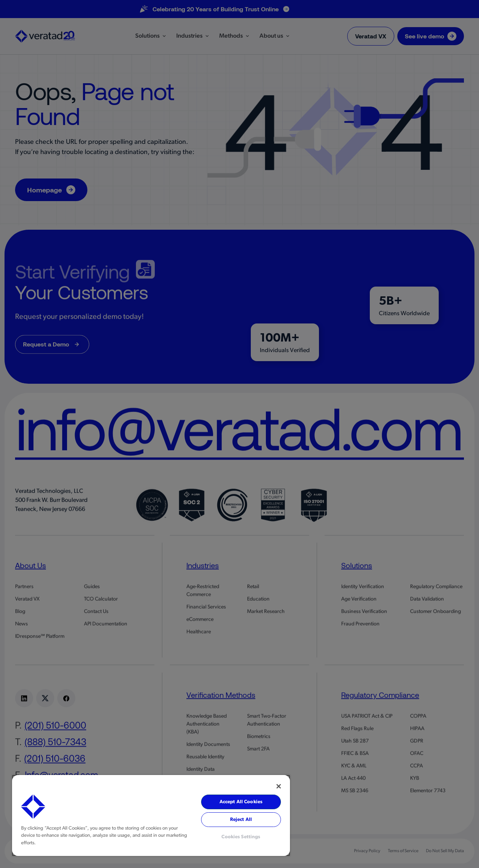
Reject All (241, 820)
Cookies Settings (241, 837)
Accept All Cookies (241, 802)
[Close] (279, 786)
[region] (151, 815)
